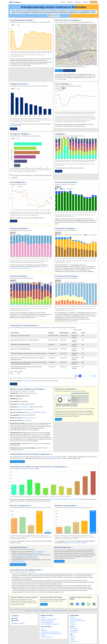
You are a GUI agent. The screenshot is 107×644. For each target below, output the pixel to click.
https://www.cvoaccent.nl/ (29, 418)
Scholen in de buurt (69, 71)
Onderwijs (43, 635)
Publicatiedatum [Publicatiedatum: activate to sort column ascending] (64, 333)
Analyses (72, 617)
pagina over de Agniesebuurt (50, 457)
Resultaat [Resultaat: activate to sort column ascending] (51, 333)
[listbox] (64, 88)
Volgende (94, 376)
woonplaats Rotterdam (37, 553)
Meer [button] (85, 2)
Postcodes (43, 621)
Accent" (57, 79)
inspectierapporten (28, 381)
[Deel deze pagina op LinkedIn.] (83, 604)
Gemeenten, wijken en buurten (49, 619)
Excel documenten (81, 413)
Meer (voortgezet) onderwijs (18, 565)
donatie (20, 603)
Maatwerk (73, 640)
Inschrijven (44, 604)
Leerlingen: (58, 88)
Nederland (49, 622)
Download (94, 2)
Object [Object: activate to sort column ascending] (83, 333)
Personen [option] (58, 187)
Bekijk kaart (59, 71)
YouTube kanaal (74, 641)
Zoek (63, 2)
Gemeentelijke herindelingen (78, 621)
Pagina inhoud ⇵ (54, 16)
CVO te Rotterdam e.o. (24, 407)
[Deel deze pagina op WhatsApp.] (89, 604)
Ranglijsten (73, 624)
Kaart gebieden (74, 629)
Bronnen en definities (76, 619)
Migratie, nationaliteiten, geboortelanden (51, 634)
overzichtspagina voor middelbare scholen (26, 556)
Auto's (42, 629)
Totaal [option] (63, 88)
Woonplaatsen (50, 621)
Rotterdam (31, 412)
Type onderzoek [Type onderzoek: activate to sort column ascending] (15, 333)
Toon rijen (15, 373)
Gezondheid (44, 630)
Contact (72, 638)
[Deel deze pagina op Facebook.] (77, 604)
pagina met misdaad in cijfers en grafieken (76, 543)
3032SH (25, 410)
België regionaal (55, 624)
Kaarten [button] (78, 2)
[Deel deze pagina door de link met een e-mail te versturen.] (72, 604)
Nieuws (72, 622)
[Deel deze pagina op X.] (94, 604)
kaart (37, 558)
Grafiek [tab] (13, 25)
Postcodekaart (74, 632)
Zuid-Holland (43, 412)
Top (80, 611)
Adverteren (73, 637)
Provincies (43, 622)
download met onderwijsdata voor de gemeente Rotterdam (67, 499)
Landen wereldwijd (46, 624)
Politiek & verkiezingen (47, 637)
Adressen (43, 617)
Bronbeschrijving (59, 561)
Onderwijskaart (74, 630)
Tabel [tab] (18, 25)
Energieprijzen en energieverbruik (49, 632)
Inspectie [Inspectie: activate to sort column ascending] (74, 333)
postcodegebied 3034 (15, 126)
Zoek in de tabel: (85, 330)
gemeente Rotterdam (19, 561)
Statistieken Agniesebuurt (17, 462)
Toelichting (14, 129)
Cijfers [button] (70, 2)
